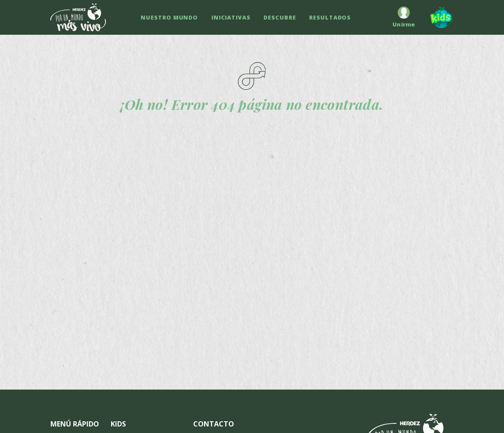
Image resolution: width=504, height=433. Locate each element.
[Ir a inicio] (78, 17)
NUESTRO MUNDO (169, 17)
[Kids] (438, 17)
